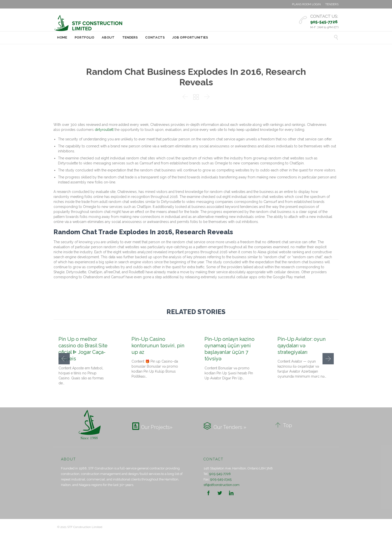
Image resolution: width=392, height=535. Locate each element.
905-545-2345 (221, 479)
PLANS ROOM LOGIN (306, 4)
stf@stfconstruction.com (221, 485)
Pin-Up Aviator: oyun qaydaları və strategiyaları (302, 346)
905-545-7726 (220, 474)
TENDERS (332, 4)
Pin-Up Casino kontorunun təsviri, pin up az (158, 346)
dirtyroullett (104, 130)
